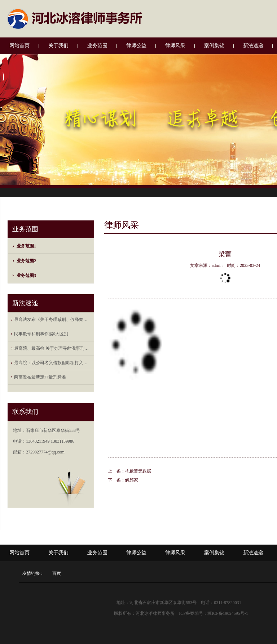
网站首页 (19, 46)
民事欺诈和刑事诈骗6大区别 (41, 334)
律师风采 (175, 46)
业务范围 (97, 46)
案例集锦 (214, 46)
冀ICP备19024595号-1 (228, 613)
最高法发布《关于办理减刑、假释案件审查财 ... (53, 319)
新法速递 (253, 46)
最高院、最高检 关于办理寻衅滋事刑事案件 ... (53, 348)
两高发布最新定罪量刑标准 (40, 377)
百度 (57, 573)
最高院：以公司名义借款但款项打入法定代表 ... (53, 363)
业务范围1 (26, 246)
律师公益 (136, 46)
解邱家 (132, 480)
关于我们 (58, 46)
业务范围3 (26, 276)
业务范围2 (26, 261)
